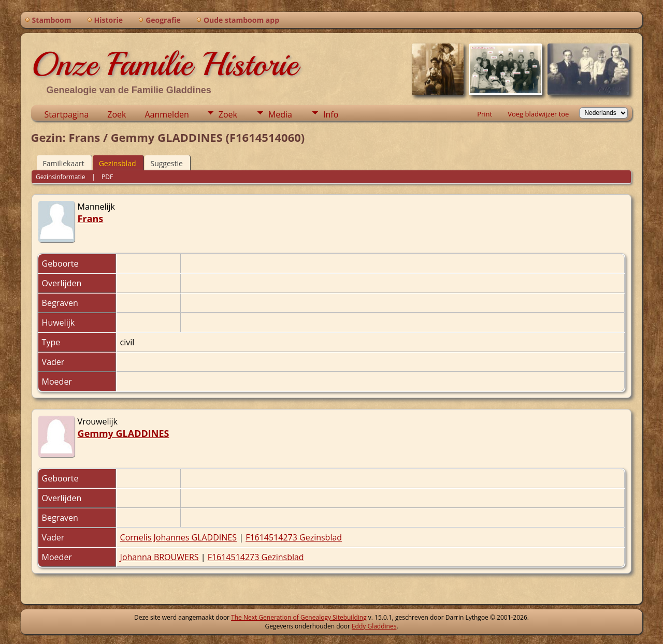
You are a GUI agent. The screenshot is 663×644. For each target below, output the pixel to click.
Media (280, 114)
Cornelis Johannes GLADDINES (178, 537)
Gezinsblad (118, 163)
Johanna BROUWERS (160, 557)
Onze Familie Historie (164, 64)
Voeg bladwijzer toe (538, 114)
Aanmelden (167, 114)
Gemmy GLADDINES (124, 433)
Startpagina (67, 114)
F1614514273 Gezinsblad (294, 537)
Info (331, 114)
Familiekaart (64, 163)
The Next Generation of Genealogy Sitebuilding (299, 617)
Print (485, 114)
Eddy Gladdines (374, 626)
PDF (107, 177)
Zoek (117, 114)
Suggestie (167, 163)
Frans (91, 218)
